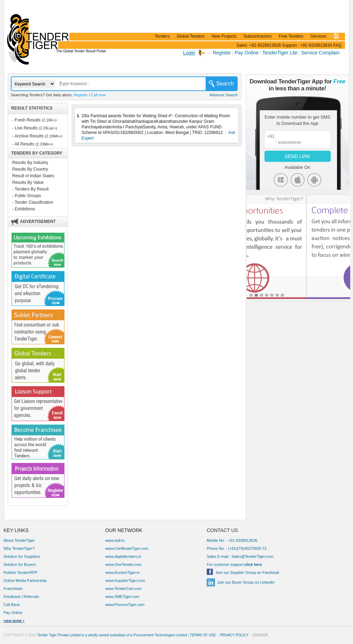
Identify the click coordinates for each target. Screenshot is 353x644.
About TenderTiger (19, 540)
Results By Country (30, 169)
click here (253, 564)
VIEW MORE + (14, 621)
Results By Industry (30, 163)
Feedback (12, 597)
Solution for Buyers (20, 564)
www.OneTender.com (123, 564)
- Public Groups (27, 196)
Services (319, 36)
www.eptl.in (115, 540)
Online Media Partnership (25, 581)
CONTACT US (222, 530)
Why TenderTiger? (19, 548)
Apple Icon (297, 180)
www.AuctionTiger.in (122, 572)
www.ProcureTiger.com (125, 605)
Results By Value (28, 182)
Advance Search (224, 95)
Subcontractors (258, 36)
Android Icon (314, 180)
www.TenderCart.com (124, 589)
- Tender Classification (33, 202)
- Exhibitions (24, 209)
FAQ (337, 45)
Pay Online (247, 53)
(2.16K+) (49, 120)
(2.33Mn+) (44, 144)
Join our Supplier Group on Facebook (247, 572)
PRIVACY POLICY (234, 635)
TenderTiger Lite (280, 53)
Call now (98, 95)
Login (189, 53)
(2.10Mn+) (53, 136)
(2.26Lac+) (48, 128)
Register (222, 53)
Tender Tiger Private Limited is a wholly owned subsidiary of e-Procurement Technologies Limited (112, 635)
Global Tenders (191, 36)
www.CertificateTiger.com (127, 548)
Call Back (12, 605)
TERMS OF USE (203, 635)
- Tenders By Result (30, 189)
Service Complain (320, 53)
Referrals (31, 597)
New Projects (224, 36)
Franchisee (13, 589)
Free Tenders (291, 36)
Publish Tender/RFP (21, 572)
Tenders (162, 36)
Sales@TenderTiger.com (252, 556)
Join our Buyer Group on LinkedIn (246, 582)
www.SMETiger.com (122, 597)
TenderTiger (37, 29)
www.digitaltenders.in (123, 556)
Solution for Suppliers (22, 556)
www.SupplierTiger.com (125, 581)
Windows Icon (281, 180)
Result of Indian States (33, 176)
